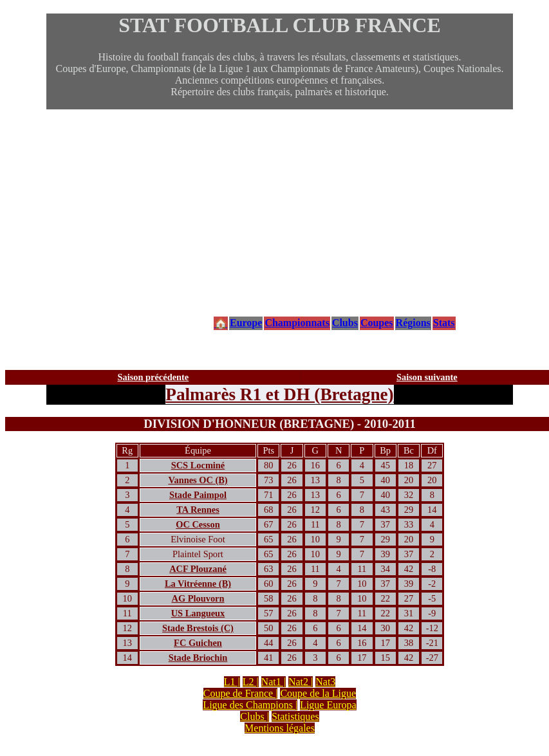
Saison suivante (427, 377)
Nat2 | (301, 682)
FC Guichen (198, 643)
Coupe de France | (241, 693)
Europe (246, 323)
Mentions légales (280, 728)
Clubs (345, 323)
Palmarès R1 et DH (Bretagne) (279, 394)
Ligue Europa (328, 705)
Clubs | (255, 716)
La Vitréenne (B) (198, 584)
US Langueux (198, 613)
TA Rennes (198, 510)
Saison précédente (154, 377)
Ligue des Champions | (250, 705)
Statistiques (295, 716)
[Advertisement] (280, 212)
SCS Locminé (198, 465)
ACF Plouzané (198, 569)
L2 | (251, 682)
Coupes (377, 323)
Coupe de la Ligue (318, 693)
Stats (444, 323)
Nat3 (325, 682)
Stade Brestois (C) (198, 628)
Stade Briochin (198, 658)
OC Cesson (198, 524)
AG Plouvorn (198, 598)
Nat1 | (274, 682)
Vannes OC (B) (198, 480)
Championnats (297, 323)
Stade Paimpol (198, 495)
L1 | (232, 682)
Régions (413, 323)
